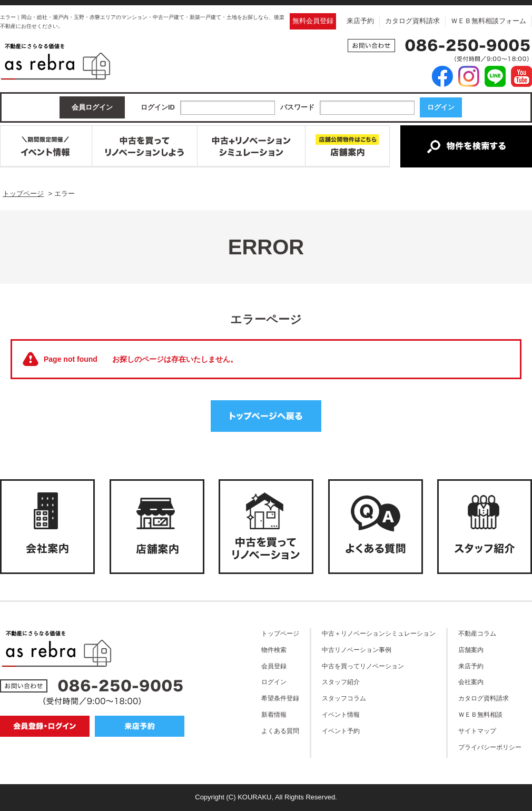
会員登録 (274, 666)
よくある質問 (280, 731)
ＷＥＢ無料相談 (480, 714)
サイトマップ (477, 731)
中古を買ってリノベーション (363, 666)
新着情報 (274, 714)
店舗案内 (471, 650)
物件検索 (274, 650)
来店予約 (360, 21)
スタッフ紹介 (341, 682)
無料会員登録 (313, 21)
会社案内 (471, 682)
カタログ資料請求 (412, 21)
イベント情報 (341, 714)
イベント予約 (341, 731)
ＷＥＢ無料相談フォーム (489, 21)
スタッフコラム (344, 698)
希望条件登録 (280, 698)
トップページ (280, 633)
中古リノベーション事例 (357, 650)
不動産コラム (477, 633)
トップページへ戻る (266, 416)
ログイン (274, 682)
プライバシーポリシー (490, 747)
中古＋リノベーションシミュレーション (379, 633)
